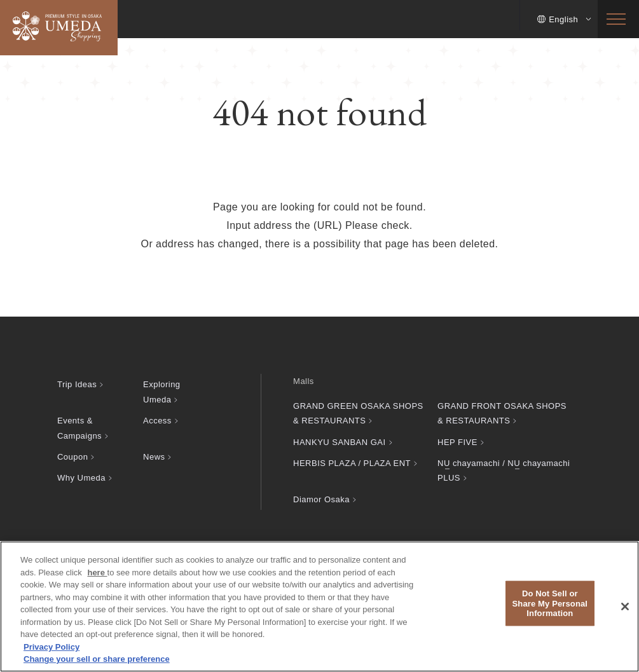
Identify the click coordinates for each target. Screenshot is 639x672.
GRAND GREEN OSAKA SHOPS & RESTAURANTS (358, 413)
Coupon (72, 457)
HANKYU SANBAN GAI (339, 442)
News (154, 457)
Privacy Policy (52, 647)
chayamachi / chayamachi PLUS (504, 470)
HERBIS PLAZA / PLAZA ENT (352, 463)
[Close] (625, 607)
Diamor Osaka (321, 499)
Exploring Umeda (162, 392)
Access (157, 421)
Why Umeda (81, 478)
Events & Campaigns (79, 428)
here (97, 573)
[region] (319, 607)
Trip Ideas (77, 384)
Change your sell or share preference (97, 659)
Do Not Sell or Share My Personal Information (550, 603)
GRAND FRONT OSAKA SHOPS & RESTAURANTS (502, 413)
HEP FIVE (457, 442)
